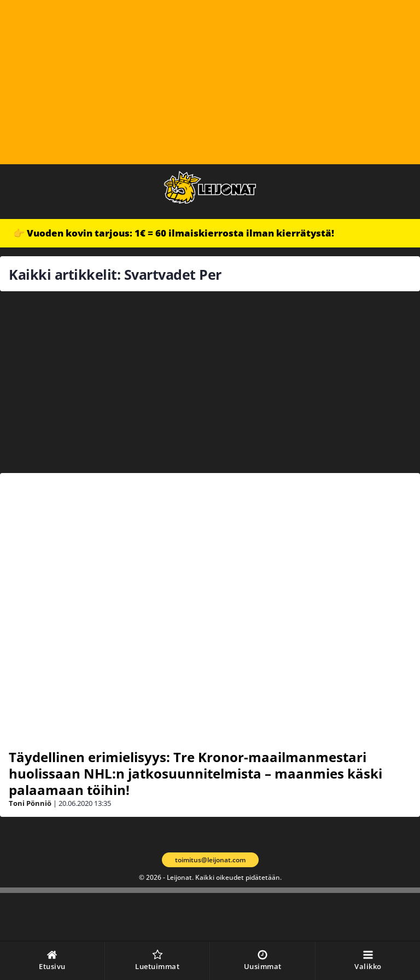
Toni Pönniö (30, 803)
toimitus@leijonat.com (210, 860)
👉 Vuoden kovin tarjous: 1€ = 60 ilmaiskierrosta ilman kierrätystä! (174, 233)
